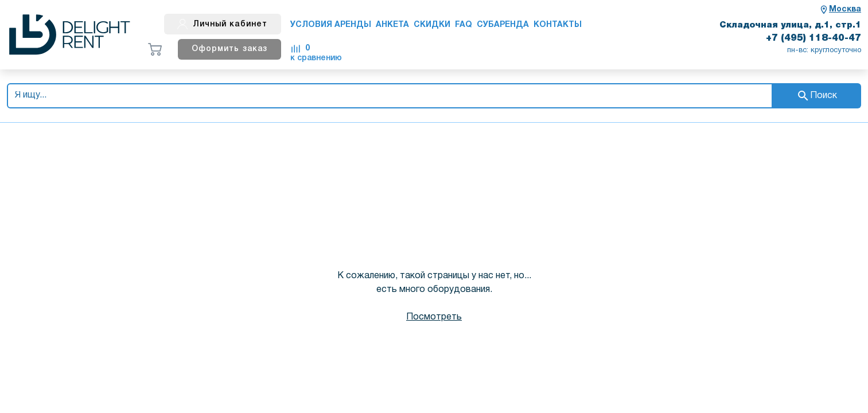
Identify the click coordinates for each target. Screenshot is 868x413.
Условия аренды (331, 25)
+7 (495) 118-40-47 (813, 38)
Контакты (558, 25)
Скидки (432, 25)
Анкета (392, 25)
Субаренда (503, 25)
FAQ (464, 25)
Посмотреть (434, 317)
